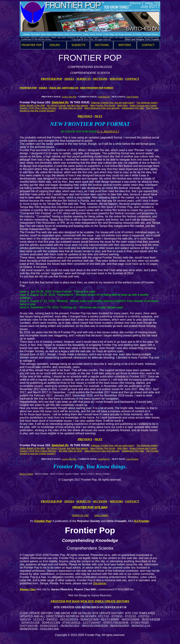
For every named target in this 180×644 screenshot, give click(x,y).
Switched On (104, 97)
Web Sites (122, 105)
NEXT (98, 116)
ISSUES (43, 88)
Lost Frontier (132, 97)
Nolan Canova (137, 105)
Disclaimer (100, 583)
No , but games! (68, 105)
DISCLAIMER (101, 515)
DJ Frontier (142, 521)
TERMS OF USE (80, 515)
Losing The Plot (69, 97)
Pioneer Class (28, 589)
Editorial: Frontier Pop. (113, 103)
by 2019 (78, 108)
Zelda (23, 105)
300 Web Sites (66, 108)
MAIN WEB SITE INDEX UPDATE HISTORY (100, 601)
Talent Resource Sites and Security (102, 108)
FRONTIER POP (52, 79)
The (147, 103)
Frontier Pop (43, 521)
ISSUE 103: (64, 88)
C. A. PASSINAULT (108, 132)
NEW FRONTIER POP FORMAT (97, 88)
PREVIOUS (85, 116)
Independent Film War (133, 108)
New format (103, 105)
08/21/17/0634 (26, 474)
